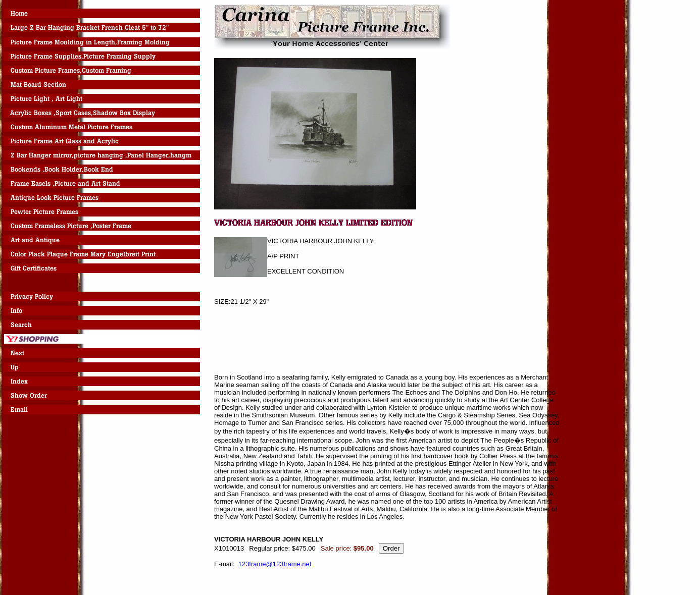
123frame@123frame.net (275, 564)
